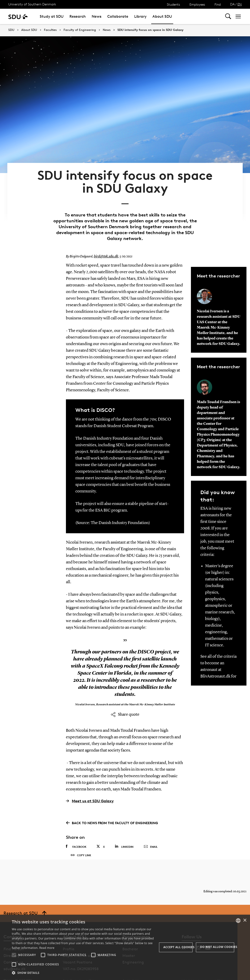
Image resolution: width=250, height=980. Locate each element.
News (97, 16)
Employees (197, 4)
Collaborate (118, 16)
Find (218, 4)
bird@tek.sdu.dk (105, 238)
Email (151, 829)
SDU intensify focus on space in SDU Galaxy (150, 30)
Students (173, 4)
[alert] (125, 947)
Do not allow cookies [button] (217, 947)
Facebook (76, 828)
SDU (11, 30)
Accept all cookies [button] (178, 947)
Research (78, 16)
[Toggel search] (228, 16)
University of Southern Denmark (32, 4)
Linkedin (124, 828)
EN (240, 4)
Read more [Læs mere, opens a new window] (47, 948)
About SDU (162, 16)
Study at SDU (52, 16)
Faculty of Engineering (80, 30)
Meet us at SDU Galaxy (90, 782)
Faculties (50, 30)
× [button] (245, 920)
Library (140, 16)
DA (232, 4)
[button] (14, 955)
